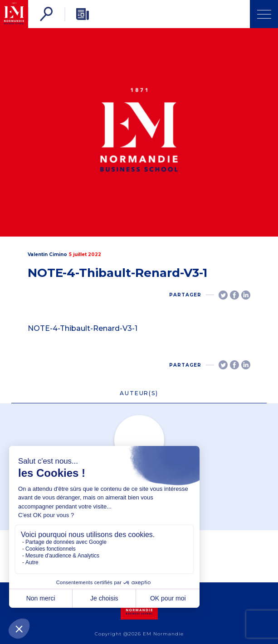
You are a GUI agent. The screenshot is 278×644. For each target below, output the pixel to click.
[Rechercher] (46, 14)
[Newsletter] (83, 14)
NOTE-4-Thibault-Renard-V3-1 (83, 328)
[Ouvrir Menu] (264, 14)
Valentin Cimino (47, 254)
